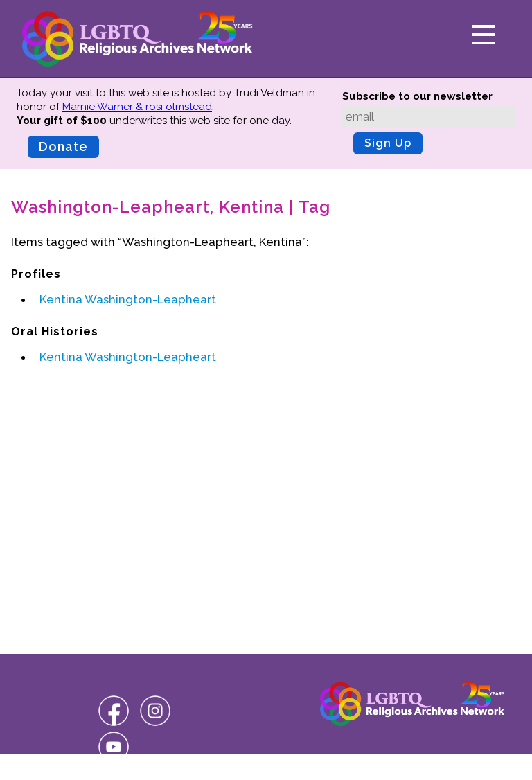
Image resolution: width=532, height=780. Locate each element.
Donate (63, 147)
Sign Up (388, 143)
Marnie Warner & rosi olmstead (137, 107)
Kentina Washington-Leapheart (128, 299)
